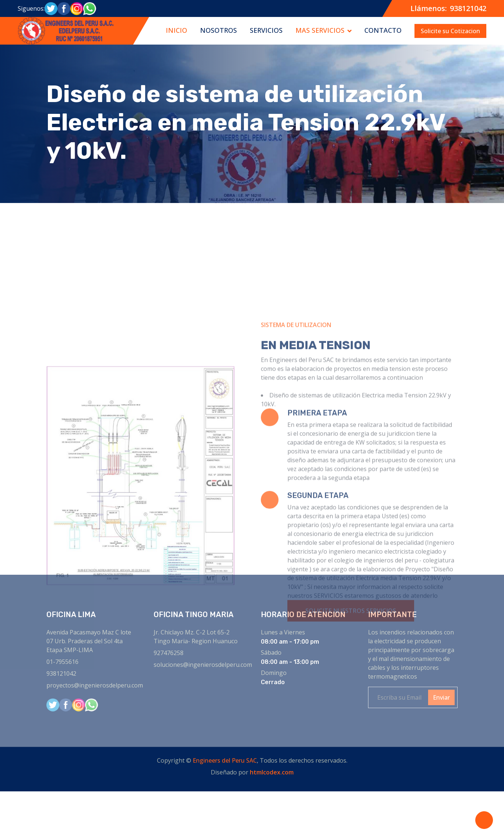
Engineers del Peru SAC (225, 760)
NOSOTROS (218, 30)
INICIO (176, 30)
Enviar (441, 697)
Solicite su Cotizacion (450, 31)
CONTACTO (383, 30)
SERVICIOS (266, 30)
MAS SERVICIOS (320, 30)
